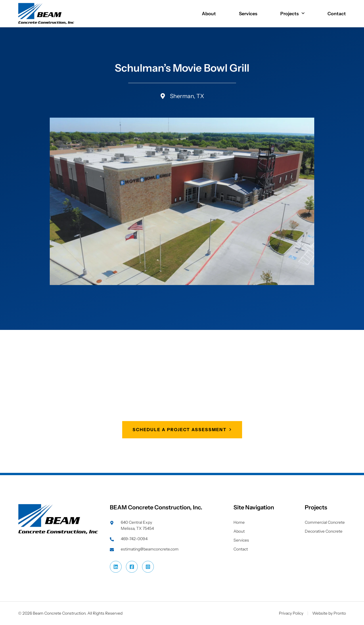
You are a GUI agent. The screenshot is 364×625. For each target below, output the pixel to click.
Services (248, 14)
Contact (337, 14)
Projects (292, 14)
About (209, 14)
